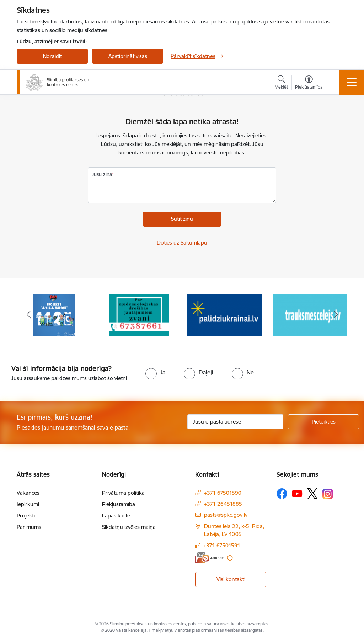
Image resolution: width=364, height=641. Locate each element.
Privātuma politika (123, 493)
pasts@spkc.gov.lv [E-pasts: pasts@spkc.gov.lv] (226, 515)
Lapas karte (116, 516)
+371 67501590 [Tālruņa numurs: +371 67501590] (223, 493)
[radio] (155, 372)
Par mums (29, 527)
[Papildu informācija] (230, 558)
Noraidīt (52, 56)
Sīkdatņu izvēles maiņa (129, 527)
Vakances (28, 493)
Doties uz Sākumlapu (182, 243)
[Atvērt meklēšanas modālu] (281, 83)
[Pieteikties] (323, 422)
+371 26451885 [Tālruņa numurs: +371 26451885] (223, 504)
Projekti (26, 516)
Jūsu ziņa (102, 174)
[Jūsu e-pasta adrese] (235, 422)
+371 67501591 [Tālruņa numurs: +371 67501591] (222, 545)
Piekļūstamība (119, 504)
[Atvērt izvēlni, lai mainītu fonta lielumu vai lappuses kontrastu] (309, 83)
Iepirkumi (28, 504)
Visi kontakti (231, 579)
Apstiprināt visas (128, 56)
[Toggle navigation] (352, 82)
